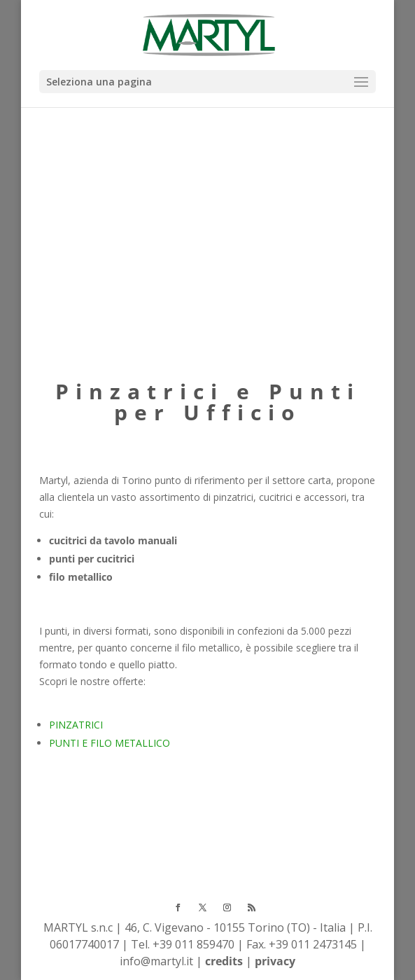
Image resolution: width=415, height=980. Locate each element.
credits (224, 961)
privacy (275, 961)
